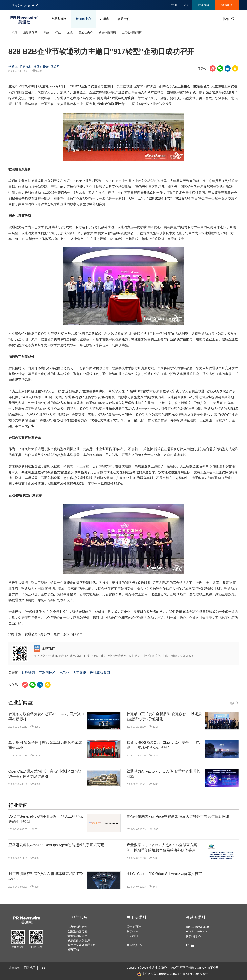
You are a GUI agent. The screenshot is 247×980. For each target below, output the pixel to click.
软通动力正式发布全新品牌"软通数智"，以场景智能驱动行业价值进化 (164, 716)
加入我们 (132, 936)
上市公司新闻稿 (132, 32)
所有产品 (73, 949)
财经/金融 (28, 673)
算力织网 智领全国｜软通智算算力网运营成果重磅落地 (45, 745)
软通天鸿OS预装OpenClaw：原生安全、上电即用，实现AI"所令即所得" (163, 745)
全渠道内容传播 (77, 931)
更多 (234, 703)
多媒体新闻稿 (107, 32)
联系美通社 (196, 917)
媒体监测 (227, 5)
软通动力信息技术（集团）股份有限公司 (34, 67)
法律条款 (14, 968)
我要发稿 (204, 5)
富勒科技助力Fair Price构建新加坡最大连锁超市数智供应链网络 (178, 816)
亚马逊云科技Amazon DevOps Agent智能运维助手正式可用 (56, 845)
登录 (186, 5)
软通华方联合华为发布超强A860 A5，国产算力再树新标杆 (46, 716)
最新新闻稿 (30, 32)
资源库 (104, 19)
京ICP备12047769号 (195, 974)
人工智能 (79, 673)
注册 (174, 5)
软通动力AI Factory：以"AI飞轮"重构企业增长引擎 (163, 774)
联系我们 (124, 19)
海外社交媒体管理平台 (82, 945)
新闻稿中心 (83, 19)
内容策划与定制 (77, 927)
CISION (202, 968)
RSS (43, 968)
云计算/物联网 (100, 673)
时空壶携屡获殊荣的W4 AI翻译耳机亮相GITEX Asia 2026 (46, 876)
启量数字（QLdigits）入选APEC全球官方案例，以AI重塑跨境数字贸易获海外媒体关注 (162, 848)
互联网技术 (47, 673)
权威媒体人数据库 (79, 940)
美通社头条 (86, 32)
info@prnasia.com (197, 931)
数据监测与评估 (77, 936)
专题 (46, 32)
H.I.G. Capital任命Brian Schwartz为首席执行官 (164, 874)
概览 (14, 32)
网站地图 (30, 968)
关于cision (133, 931)
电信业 (64, 673)
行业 (58, 32)
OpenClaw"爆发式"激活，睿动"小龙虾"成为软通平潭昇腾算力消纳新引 (45, 774)
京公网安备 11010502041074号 (160, 974)
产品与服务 (59, 19)
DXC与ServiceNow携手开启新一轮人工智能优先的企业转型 (46, 819)
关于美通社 (137, 917)
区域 (70, 32)
